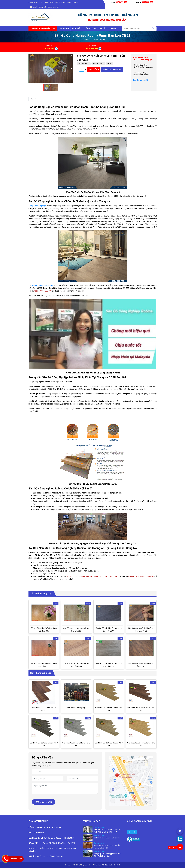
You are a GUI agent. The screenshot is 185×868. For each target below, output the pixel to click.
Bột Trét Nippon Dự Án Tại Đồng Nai (107, 838)
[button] (71, 56)
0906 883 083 (92, 49)
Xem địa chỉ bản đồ (140, 80)
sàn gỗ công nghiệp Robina (43, 285)
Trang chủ (64, 28)
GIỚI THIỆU (77, 28)
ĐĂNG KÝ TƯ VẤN (44, 802)
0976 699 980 (48, 49)
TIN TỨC (103, 28)
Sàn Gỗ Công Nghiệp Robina (94, 39)
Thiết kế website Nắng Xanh (111, 865)
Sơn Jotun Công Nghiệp (76, 708)
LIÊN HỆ (113, 28)
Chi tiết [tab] (33, 99)
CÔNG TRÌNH (90, 28)
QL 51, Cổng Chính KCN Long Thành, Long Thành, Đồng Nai (57, 2)
